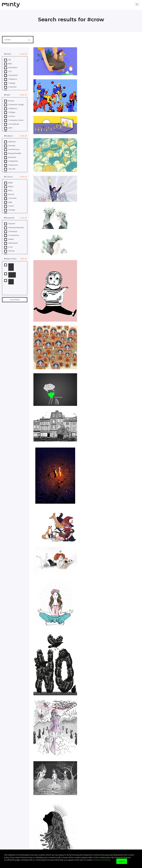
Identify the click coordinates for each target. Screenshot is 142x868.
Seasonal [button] (10, 218)
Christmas (11, 232)
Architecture (12, 149)
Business (10, 157)
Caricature (11, 75)
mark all (23, 54)
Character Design (14, 105)
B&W (9, 183)
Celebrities (11, 161)
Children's (11, 109)
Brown (9, 194)
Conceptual (12, 124)
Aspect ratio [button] (11, 259)
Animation (11, 68)
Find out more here (102, 860)
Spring (9, 251)
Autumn (10, 224)
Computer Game (14, 120)
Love (8, 247)
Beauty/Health (13, 153)
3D (8, 60)
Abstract (10, 142)
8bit (8, 64)
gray (8, 202)
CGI (8, 71)
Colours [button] (9, 177)
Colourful (10, 87)
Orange (10, 210)
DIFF (8, 128)
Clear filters (15, 300)
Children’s (11, 79)
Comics (10, 116)
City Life (10, 169)
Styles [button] (9, 54)
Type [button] (8, 95)
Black (9, 187)
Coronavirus (12, 235)
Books (9, 101)
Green (9, 206)
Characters (11, 165)
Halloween (11, 243)
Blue (8, 191)
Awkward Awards (14, 228)
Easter (9, 239)
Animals (10, 146)
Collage (10, 83)
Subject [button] (9, 136)
